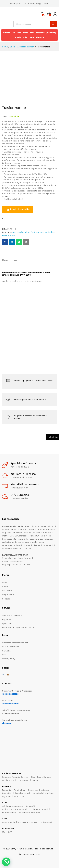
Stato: (5, 116)
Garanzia (6, 651)
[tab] (11, 262)
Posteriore (33, 790)
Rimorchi (40, 37)
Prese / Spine (9, 235)
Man (32, 33)
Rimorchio (19, 796)
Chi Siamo (29, 3)
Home (13, 3)
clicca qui (7, 723)
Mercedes (41, 33)
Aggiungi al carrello (18, 209)
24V (10, 832)
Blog (38, 3)
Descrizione (10, 260)
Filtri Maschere (9, 812)
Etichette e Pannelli (39, 809)
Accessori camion (21, 232)
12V (4, 832)
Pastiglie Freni (9, 780)
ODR (4, 655)
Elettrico (35, 232)
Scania (18, 37)
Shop (20, 3)
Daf (14, 33)
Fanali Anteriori (22, 793)
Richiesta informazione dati (15, 643)
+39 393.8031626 (10, 694)
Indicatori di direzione (43, 793)
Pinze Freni (24, 780)
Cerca (53, 24)
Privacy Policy (9, 659)
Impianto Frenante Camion (15, 777)
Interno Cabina (47, 232)
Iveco (26, 33)
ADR (32, 37)
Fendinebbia (20, 790)
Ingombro (7, 796)
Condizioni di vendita (12, 615)
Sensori (35, 780)
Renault (51, 33)
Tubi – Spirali (46, 822)
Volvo (25, 37)
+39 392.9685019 (10, 704)
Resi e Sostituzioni (11, 647)
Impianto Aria (9, 822)
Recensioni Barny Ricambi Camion (18, 627)
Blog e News (8, 595)
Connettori (7, 793)
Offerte (7, 33)
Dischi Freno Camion (41, 777)
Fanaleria (6, 790)
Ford (19, 33)
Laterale (45, 790)
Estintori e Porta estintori (14, 809)
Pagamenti (7, 619)
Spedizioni (7, 623)
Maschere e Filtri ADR (30, 812)
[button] (6, 862)
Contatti (45, 3)
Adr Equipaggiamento (12, 806)
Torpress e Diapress (27, 822)
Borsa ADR (30, 806)
